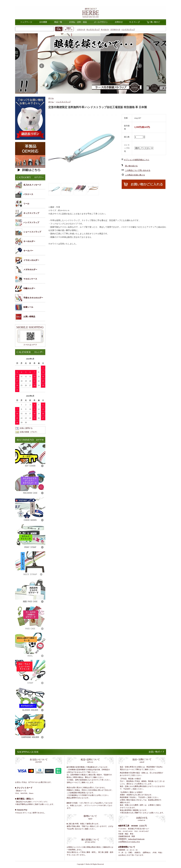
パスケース (81, 29)
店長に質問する (26, 428)
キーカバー (105, 29)
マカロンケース (30, 279)
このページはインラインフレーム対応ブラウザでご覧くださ (91, 63)
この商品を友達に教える (135, 175)
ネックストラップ (93, 29)
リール (26, 204)
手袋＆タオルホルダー (33, 298)
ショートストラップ (32, 232)
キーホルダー (29, 241)
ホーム (51, 98)
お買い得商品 (29, 317)
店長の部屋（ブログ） (29, 432)
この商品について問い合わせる (138, 170)
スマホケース (115, 29)
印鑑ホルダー (29, 288)
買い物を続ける (131, 166)
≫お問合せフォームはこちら (129, 841)
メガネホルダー (30, 270)
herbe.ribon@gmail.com (136, 839)
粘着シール (28, 307)
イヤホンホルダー (31, 260)
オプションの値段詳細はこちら (137, 160)
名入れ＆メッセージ (32, 185)
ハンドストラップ (128, 29)
